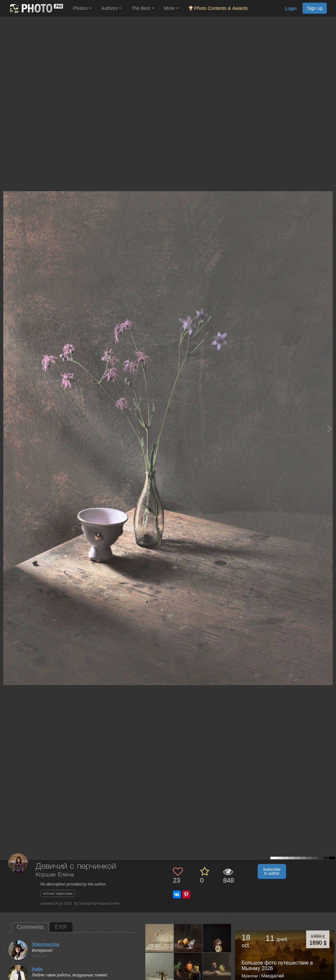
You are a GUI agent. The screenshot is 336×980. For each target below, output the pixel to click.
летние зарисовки (58, 893)
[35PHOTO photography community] (36, 8)
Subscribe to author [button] (272, 871)
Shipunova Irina (45, 944)
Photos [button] (82, 8)
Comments (30, 927)
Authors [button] (112, 8)
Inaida (37, 969)
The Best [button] (143, 8)
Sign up (315, 8)
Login (291, 9)
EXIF (61, 927)
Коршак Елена (55, 875)
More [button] (171, 8)
